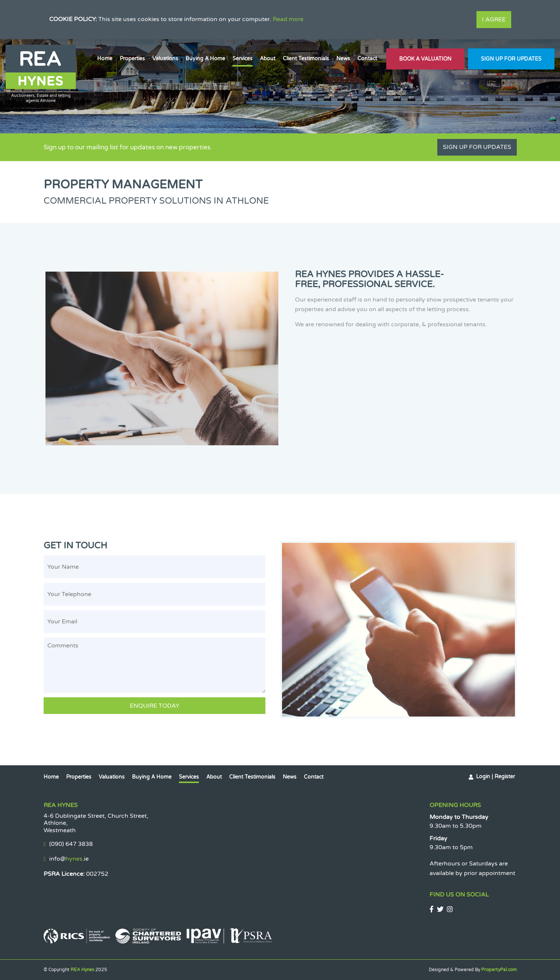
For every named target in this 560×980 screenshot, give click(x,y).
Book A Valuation (425, 59)
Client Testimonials (306, 59)
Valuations (165, 59)
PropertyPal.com (499, 970)
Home (105, 59)
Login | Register (495, 777)
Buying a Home (205, 59)
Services (242, 59)
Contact (367, 59)
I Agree (494, 20)
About (268, 59)
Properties (132, 59)
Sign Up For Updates (511, 59)
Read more (288, 19)
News (343, 59)
